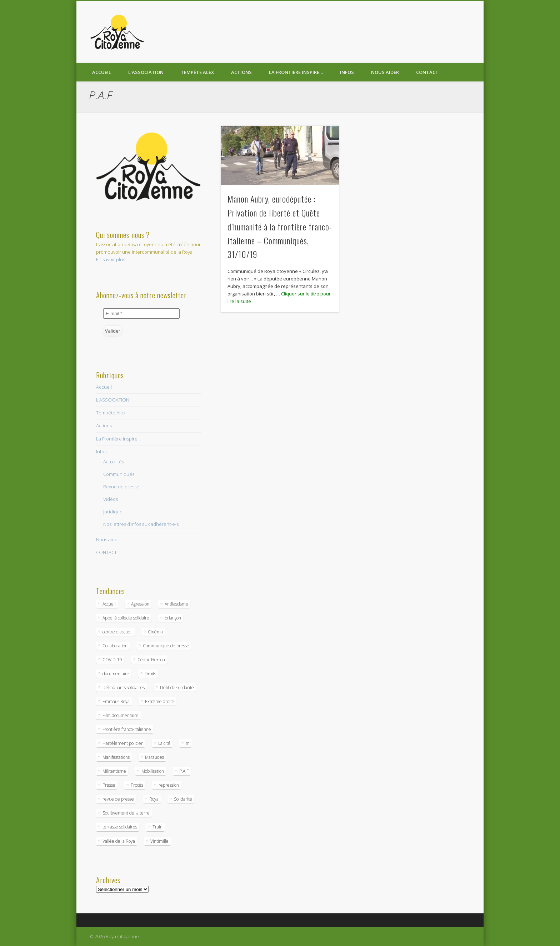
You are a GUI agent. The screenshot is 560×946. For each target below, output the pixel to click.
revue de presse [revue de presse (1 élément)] (118, 799)
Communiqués (119, 474)
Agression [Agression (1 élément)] (140, 604)
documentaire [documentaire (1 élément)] (116, 674)
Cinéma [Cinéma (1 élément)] (155, 632)
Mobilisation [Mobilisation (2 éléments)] (153, 771)
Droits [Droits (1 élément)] (150, 674)
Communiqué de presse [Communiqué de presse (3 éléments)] (166, 646)
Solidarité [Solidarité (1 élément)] (183, 799)
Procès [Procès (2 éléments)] (137, 785)
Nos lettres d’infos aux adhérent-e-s (141, 524)
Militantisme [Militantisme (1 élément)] (114, 771)
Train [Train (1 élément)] (157, 827)
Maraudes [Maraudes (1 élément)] (154, 757)
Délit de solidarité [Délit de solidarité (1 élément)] (177, 688)
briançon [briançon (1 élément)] (173, 618)
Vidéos (111, 499)
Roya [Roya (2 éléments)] (154, 799)
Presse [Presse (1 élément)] (109, 785)
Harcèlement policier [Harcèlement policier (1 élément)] (123, 743)
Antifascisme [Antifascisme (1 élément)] (176, 604)
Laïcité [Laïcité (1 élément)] (164, 743)
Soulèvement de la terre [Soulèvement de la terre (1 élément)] (126, 813)
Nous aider (385, 72)
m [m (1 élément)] (188, 743)
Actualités (114, 462)
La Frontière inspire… (296, 72)
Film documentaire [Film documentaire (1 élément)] (121, 715)
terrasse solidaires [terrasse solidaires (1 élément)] (120, 827)
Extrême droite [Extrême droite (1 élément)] (160, 701)
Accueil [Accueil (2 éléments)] (109, 604)
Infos (347, 72)
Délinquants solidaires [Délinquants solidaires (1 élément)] (124, 688)
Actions (241, 72)
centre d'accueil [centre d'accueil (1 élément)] (117, 632)
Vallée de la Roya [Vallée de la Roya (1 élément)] (119, 841)
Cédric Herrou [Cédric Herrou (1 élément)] (151, 660)
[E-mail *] (141, 313)
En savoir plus (111, 259)
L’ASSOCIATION (146, 72)
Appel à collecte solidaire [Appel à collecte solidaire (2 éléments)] (126, 618)
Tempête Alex (197, 72)
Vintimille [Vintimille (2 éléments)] (159, 841)
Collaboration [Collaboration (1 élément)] (115, 646)
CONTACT (427, 72)
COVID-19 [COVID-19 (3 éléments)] (112, 660)
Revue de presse (121, 487)
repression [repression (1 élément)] (169, 785)
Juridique (113, 512)
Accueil (102, 72)
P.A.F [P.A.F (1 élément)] (184, 771)
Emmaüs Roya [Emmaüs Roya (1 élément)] (116, 701)
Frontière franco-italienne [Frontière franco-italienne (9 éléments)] (127, 729)
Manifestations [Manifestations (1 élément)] (116, 757)
